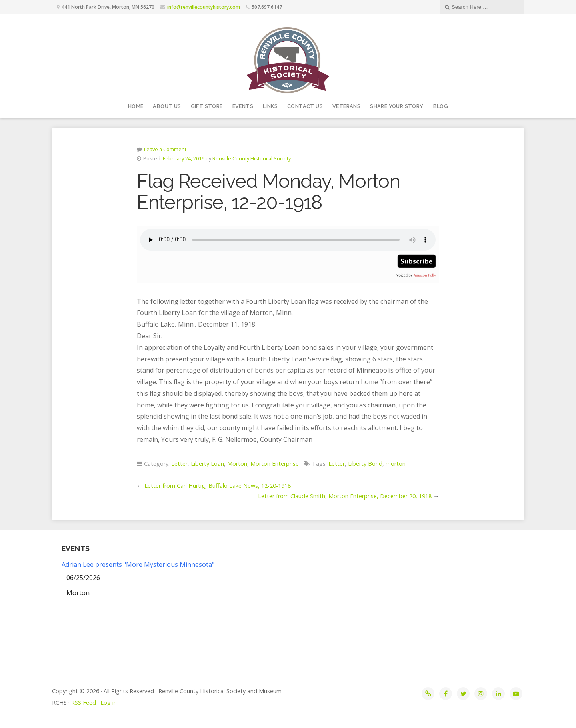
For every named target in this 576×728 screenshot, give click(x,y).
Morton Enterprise (275, 464)
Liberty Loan (207, 464)
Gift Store (207, 106)
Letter (179, 464)
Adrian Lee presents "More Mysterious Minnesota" (138, 564)
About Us (167, 106)
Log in (109, 703)
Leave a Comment (165, 149)
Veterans (346, 106)
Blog (441, 106)
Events (243, 106)
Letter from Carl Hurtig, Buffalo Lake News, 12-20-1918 (218, 486)
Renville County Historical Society (252, 158)
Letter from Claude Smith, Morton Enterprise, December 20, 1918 (345, 496)
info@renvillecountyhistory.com (204, 7)
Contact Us (305, 106)
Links (270, 106)
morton (396, 464)
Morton (237, 464)
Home (136, 106)
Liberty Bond (365, 464)
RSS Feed (84, 703)
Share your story (397, 106)
